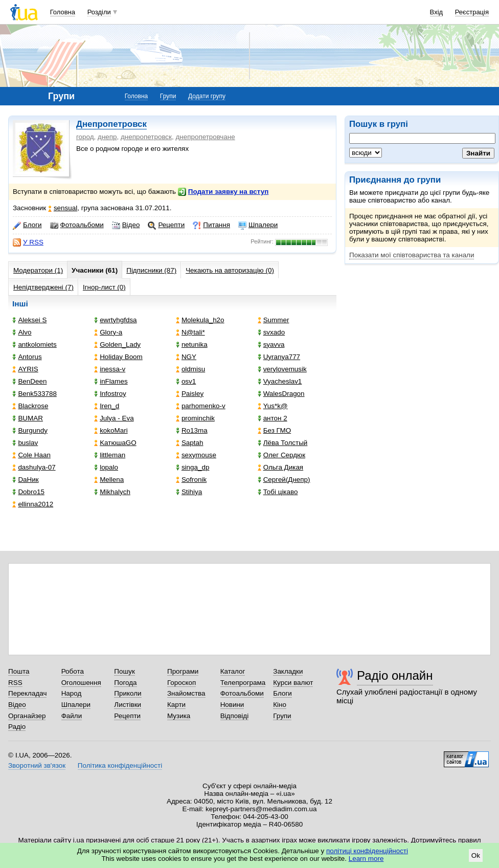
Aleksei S (29, 320)
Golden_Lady (117, 344)
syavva (271, 344)
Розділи (99, 12)
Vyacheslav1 (280, 381)
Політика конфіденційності (120, 765)
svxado (271, 332)
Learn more (366, 859)
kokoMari (111, 430)
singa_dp (193, 467)
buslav (25, 443)
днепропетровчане (205, 137)
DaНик (25, 480)
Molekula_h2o (200, 320)
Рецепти (166, 225)
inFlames (111, 381)
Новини (232, 705)
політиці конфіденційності (367, 851)
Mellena (109, 480)
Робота (73, 671)
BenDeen (29, 381)
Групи (168, 96)
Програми (183, 671)
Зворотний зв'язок (37, 765)
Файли (72, 716)
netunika (192, 344)
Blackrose (30, 406)
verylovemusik (282, 369)
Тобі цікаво (278, 492)
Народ (72, 693)
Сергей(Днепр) (284, 480)
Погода (125, 683)
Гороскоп (182, 683)
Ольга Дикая (281, 467)
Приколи (128, 693)
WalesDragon (281, 394)
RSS (15, 683)
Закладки (288, 671)
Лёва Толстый (283, 443)
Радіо (17, 727)
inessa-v (110, 369)
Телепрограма (243, 683)
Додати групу (207, 96)
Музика (179, 716)
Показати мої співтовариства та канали (412, 255)
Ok (476, 855)
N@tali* (190, 332)
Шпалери (258, 225)
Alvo (22, 332)
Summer (274, 320)
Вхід (437, 12)
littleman (110, 455)
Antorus (27, 357)
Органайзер (27, 716)
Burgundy (30, 430)
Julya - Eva (114, 418)
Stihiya (189, 492)
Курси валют (293, 683)
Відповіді (235, 716)
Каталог (233, 671)
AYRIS (25, 369)
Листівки (128, 705)
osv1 (186, 381)
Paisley (190, 394)
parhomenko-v (201, 406)
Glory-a (108, 332)
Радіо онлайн (395, 675)
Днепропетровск (111, 124)
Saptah (190, 443)
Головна (63, 12)
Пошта (19, 671)
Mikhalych (112, 492)
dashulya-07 (34, 467)
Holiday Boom (118, 357)
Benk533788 (34, 394)
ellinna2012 (33, 504)
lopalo (106, 467)
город (85, 137)
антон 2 (273, 418)
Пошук (124, 671)
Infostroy (110, 394)
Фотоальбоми (77, 225)
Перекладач (27, 693)
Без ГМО (275, 430)
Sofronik (191, 480)
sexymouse (196, 455)
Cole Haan (31, 455)
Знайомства (186, 693)
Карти (176, 705)
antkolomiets (34, 344)
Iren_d (107, 406)
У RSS (28, 242)
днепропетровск (146, 137)
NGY (186, 357)
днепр (107, 137)
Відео (126, 225)
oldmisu (190, 369)
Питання (211, 225)
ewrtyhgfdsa (115, 320)
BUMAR (28, 418)
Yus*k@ (273, 406)
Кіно (280, 705)
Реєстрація (472, 12)
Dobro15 (28, 492)
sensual (63, 208)
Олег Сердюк (281, 455)
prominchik (195, 418)
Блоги (27, 225)
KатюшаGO (115, 443)
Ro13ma (192, 430)
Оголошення (81, 683)
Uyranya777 (279, 357)
